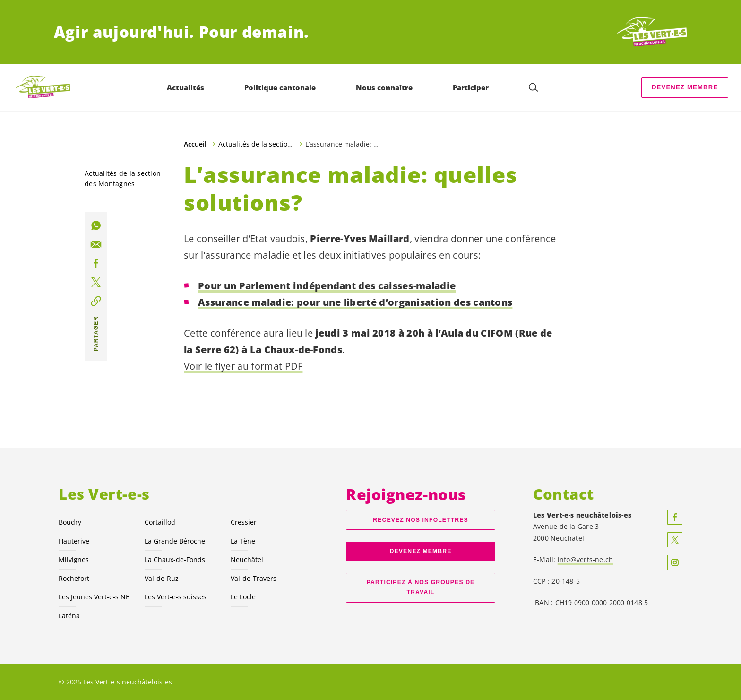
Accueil (195, 144)
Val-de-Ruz (162, 578)
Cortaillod (160, 522)
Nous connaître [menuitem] (384, 87)
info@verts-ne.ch (586, 559)
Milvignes (74, 559)
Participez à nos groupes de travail (421, 587)
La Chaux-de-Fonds (175, 559)
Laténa (69, 616)
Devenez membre (685, 87)
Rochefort (74, 578)
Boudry (70, 522)
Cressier (244, 522)
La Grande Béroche (175, 541)
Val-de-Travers (254, 578)
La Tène (243, 541)
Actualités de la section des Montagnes (256, 144)
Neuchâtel (247, 559)
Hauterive (74, 541)
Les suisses (176, 597)
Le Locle (243, 597)
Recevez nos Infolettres (420, 520)
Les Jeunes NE (94, 597)
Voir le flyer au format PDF (243, 366)
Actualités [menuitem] (185, 87)
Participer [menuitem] (471, 87)
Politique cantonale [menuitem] (280, 87)
